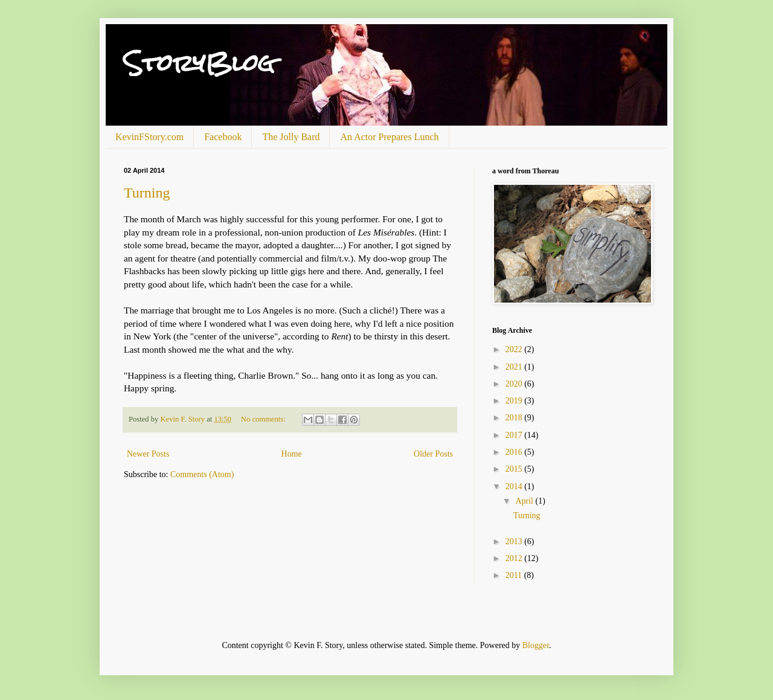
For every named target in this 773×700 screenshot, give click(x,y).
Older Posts (433, 454)
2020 (515, 384)
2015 (515, 469)
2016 (515, 452)
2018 (515, 418)
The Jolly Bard (291, 137)
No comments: (264, 419)
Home (292, 454)
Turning (147, 193)
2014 (515, 486)
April (525, 501)
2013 (515, 541)
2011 (515, 575)
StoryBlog (199, 63)
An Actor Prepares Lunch (389, 137)
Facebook (223, 137)
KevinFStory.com (149, 137)
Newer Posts (148, 454)
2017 (515, 435)
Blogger (536, 645)
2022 (515, 349)
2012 (515, 558)
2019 (515, 401)
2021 (515, 367)
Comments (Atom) (202, 474)
